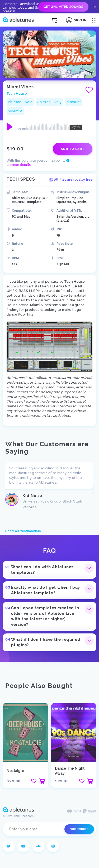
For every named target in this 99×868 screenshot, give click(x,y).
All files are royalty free (71, 180)
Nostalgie (15, 771)
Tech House (17, 93)
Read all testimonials (23, 531)
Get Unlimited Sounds (63, 7)
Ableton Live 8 (20, 102)
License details (19, 165)
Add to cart (72, 149)
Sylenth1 (15, 111)
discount (74, 102)
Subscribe (79, 829)
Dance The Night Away (70, 771)
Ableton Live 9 (49, 102)
